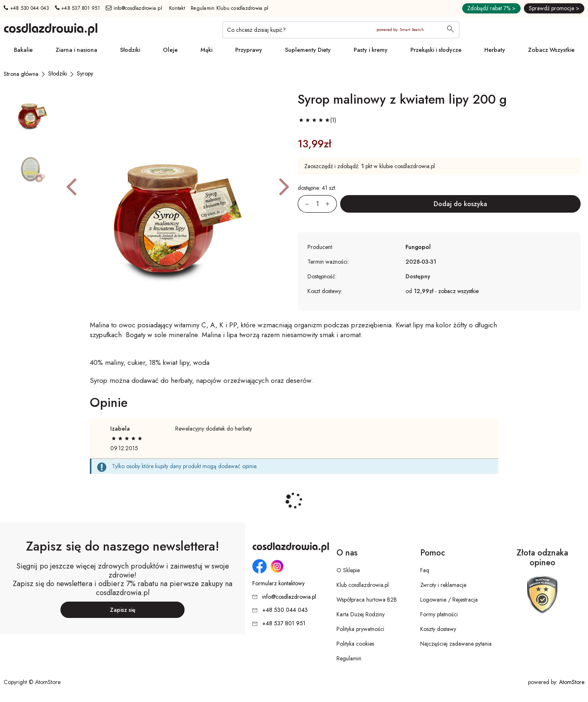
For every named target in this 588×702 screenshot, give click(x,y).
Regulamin (349, 658)
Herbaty (495, 50)
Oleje (170, 50)
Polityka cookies (355, 644)
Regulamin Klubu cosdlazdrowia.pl (229, 8)
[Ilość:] (317, 204)
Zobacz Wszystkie (551, 50)
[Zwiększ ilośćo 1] (331, 204)
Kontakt (177, 8)
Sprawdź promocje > (554, 8)
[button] (71, 186)
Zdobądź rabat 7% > (491, 8)
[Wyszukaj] (450, 30)
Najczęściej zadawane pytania (456, 644)
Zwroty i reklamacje (443, 585)
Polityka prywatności (360, 629)
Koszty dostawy (438, 629)
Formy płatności (439, 614)
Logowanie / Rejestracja (449, 600)
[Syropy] (85, 73)
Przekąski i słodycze (436, 50)
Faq (425, 570)
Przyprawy (249, 50)
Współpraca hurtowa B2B (367, 600)
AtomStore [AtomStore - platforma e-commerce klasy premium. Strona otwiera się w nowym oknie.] (572, 682)
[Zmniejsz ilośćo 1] (303, 204)
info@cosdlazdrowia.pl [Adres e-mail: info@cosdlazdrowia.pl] (134, 8)
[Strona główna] (21, 74)
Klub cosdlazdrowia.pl (363, 585)
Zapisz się (123, 610)
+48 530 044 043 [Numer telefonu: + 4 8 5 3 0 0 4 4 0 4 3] (26, 8)
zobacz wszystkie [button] (458, 291)
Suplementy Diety (308, 50)
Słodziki (130, 50)
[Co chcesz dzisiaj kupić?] (341, 30)
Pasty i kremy (371, 50)
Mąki (206, 50)
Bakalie (23, 50)
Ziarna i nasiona (76, 50)
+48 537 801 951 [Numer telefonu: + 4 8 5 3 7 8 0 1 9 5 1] (78, 8)
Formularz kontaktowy (278, 583)
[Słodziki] (58, 73)
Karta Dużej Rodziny (361, 614)
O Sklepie (348, 570)
